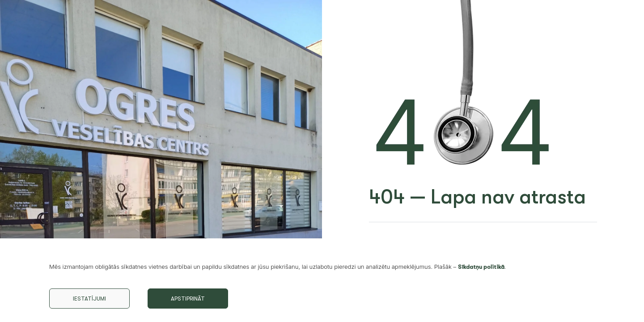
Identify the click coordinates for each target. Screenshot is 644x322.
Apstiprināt (188, 299)
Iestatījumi (89, 299)
